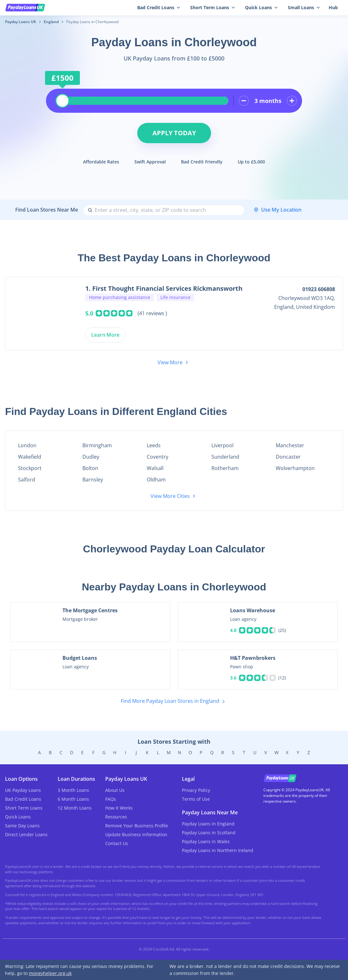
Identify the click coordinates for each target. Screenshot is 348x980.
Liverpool (222, 445)
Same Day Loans (22, 826)
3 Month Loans (73, 790)
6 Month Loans (73, 799)
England (51, 22)
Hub (333, 7)
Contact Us (117, 843)
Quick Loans (18, 817)
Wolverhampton (295, 468)
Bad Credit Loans (23, 799)
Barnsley (93, 480)
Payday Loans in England (208, 824)
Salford (27, 480)
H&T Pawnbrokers (253, 658)
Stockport (30, 468)
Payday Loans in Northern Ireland (218, 850)
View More (174, 362)
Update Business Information (136, 834)
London (27, 445)
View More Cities (174, 496)
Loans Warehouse (253, 610)
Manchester (290, 445)
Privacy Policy (196, 790)
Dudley (91, 457)
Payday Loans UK (21, 22)
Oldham (156, 480)
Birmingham (97, 445)
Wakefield (30, 457)
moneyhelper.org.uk (50, 973)
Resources (116, 817)
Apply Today (174, 133)
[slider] (62, 101)
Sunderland (225, 457)
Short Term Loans (24, 808)
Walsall (155, 468)
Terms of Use (196, 799)
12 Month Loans (75, 808)
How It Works (119, 808)
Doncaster (288, 457)
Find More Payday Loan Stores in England (174, 701)
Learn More (105, 335)
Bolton (90, 468)
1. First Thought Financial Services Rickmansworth (164, 288)
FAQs (111, 799)
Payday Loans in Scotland (209, 833)
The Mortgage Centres (90, 610)
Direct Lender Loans (26, 834)
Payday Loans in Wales (206, 841)
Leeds (154, 445)
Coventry (158, 457)
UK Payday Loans (23, 790)
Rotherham (225, 468)
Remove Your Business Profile (137, 826)
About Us (115, 790)
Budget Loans (80, 658)
